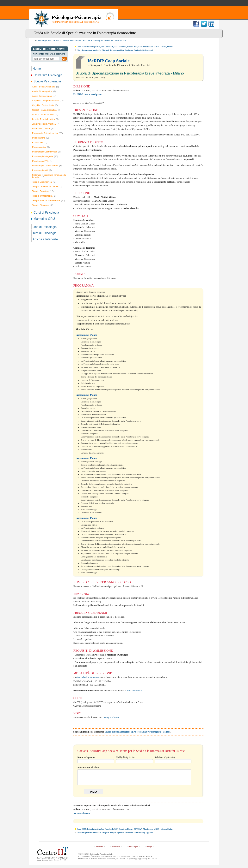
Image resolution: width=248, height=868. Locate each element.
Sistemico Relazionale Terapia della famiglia (49, 176)
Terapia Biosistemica (44, 182)
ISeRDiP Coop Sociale (116, 40)
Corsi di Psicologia (45, 213)
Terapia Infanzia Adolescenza (49, 200)
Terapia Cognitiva (43, 191)
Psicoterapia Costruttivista (46, 152)
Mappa (149, 850)
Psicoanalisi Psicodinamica (47, 133)
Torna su (100, 850)
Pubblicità (116, 850)
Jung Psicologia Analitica (46, 124)
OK (64, 59)
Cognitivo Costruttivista (45, 105)
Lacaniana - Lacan (43, 128)
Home (37, 69)
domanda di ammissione (88, 677)
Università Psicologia (47, 75)
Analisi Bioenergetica (44, 91)
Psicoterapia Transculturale (47, 166)
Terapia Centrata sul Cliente (47, 187)
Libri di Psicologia (45, 227)
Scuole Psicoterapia (72, 40)
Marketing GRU (43, 219)
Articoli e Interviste (45, 239)
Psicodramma (41, 138)
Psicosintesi (40, 142)
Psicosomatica (41, 147)
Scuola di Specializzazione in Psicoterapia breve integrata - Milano (137, 732)
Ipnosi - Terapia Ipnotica (45, 119)
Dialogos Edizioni (111, 717)
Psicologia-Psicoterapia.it (50, 40)
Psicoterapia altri (42, 170)
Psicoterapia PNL (42, 161)
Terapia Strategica (43, 205)
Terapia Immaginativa (44, 196)
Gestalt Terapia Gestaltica (46, 110)
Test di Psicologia (45, 233)
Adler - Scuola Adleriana (46, 87)
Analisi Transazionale (44, 96)
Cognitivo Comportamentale (48, 101)
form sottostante (134, 691)
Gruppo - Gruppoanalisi (45, 115)
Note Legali (133, 850)
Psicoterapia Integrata (93, 40)
